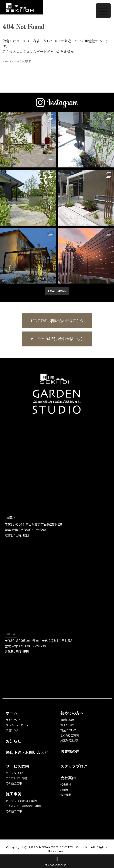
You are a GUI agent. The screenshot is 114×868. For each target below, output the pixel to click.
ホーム (12, 713)
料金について (69, 730)
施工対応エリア (69, 740)
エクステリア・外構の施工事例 (23, 806)
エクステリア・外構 (17, 778)
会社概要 (66, 795)
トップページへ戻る (17, 62)
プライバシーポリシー (18, 725)
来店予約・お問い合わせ (27, 752)
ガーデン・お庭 (15, 773)
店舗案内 (66, 790)
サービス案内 (18, 766)
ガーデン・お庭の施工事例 (21, 801)
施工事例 (14, 794)
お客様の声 (70, 751)
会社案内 (68, 778)
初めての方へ (72, 713)
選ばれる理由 (69, 720)
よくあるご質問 (70, 735)
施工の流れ (67, 725)
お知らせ (14, 741)
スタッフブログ (74, 766)
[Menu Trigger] (103, 11)
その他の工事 (14, 783)
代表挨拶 (66, 785)
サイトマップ (13, 720)
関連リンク (12, 730)
